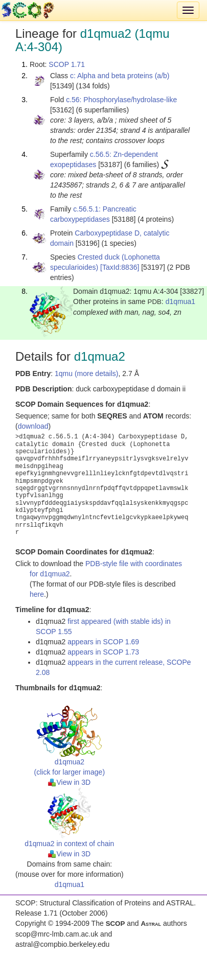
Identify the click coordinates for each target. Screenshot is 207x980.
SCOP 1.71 (67, 64)
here (37, 594)
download (33, 426)
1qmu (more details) (87, 374)
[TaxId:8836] (120, 267)
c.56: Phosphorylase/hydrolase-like (121, 100)
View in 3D (69, 782)
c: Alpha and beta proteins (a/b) (120, 76)
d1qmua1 (180, 301)
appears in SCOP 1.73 (103, 652)
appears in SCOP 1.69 (103, 642)
